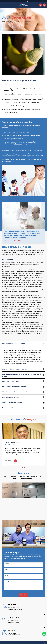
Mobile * (7, 569)
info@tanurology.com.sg (14, 635)
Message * (8, 581)
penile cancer (19, 139)
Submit (23, 595)
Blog (44, 643)
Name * (7, 564)
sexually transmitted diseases (27, 135)
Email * (7, 575)
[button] (4, 5)
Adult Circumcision (26, 22)
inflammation (22, 142)
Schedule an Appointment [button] (13, 241)
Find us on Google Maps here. (23, 478)
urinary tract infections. (23, 132)
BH (31, 1)
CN (29, 1)
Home (4, 22)
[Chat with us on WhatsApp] (44, 634)
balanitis (15, 142)
